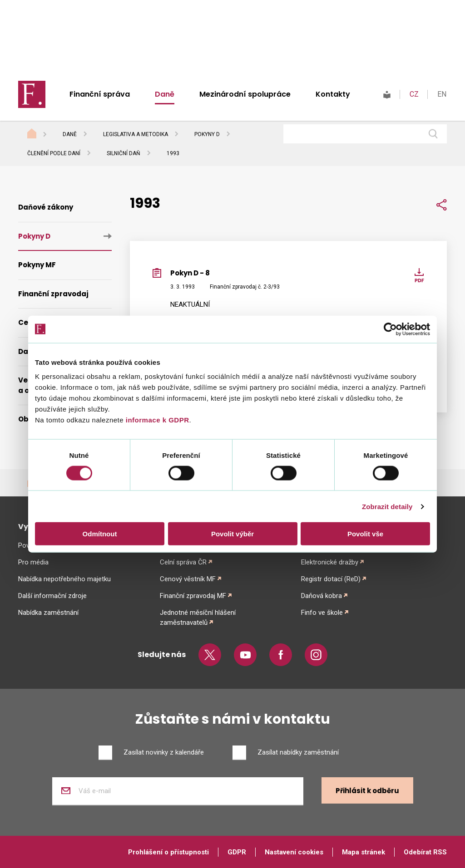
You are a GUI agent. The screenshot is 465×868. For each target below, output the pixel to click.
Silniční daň (124, 153)
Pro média (33, 562)
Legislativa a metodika (136, 134)
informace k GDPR (156, 420)
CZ (414, 94)
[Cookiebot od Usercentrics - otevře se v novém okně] (390, 329)
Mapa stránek (364, 852)
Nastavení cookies (294, 852)
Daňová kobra (322, 596)
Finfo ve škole (322, 613)
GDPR (237, 852)
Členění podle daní (54, 153)
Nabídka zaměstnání (48, 613)
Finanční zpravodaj (53, 294)
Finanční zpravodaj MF (193, 596)
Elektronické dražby (330, 562)
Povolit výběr (232, 534)
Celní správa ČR (183, 562)
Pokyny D (207, 134)
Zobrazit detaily (387, 506)
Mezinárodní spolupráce (245, 94)
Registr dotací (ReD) (331, 579)
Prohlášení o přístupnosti (168, 852)
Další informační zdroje (52, 596)
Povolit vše (365, 534)
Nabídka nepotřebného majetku (64, 579)
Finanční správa (100, 94)
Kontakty (333, 94)
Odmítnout (100, 534)
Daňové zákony (46, 207)
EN (442, 94)
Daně (165, 94)
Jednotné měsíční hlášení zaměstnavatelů (198, 618)
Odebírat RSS (425, 852)
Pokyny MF (37, 265)
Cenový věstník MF (188, 579)
